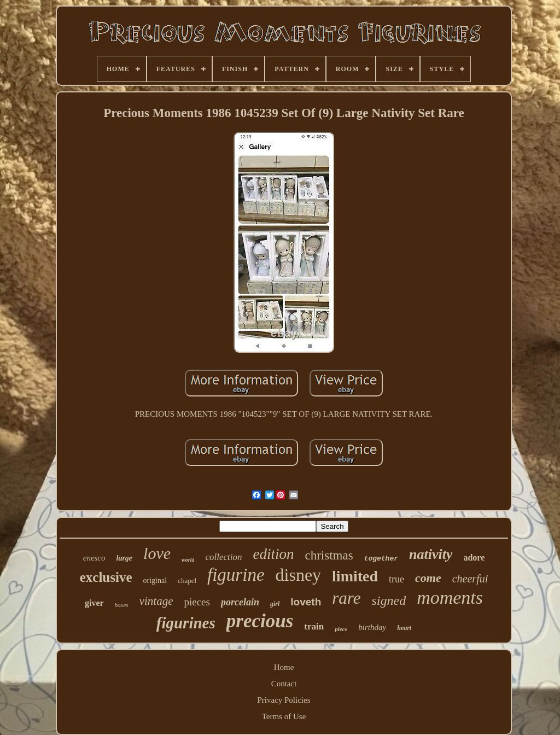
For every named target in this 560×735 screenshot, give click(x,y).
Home (284, 667)
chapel (187, 581)
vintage (156, 601)
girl (275, 604)
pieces (197, 602)
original (155, 581)
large (125, 558)
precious (260, 621)
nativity (431, 554)
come (428, 578)
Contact (284, 684)
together (381, 559)
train (314, 626)
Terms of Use (284, 716)
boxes (122, 605)
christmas (329, 555)
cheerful (470, 579)
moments (450, 597)
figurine (236, 575)
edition (273, 554)
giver (94, 603)
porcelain (240, 602)
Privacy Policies (284, 700)
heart (404, 628)
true (396, 579)
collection (223, 557)
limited (355, 576)
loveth (306, 602)
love (157, 553)
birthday (372, 627)
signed (389, 600)
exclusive (106, 577)
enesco (94, 558)
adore (474, 558)
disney (299, 575)
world (188, 560)
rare (346, 598)
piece (341, 629)
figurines (186, 623)
